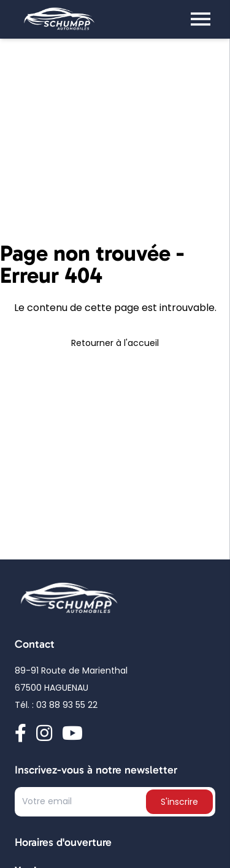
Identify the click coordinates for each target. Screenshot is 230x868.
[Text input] (82, 804)
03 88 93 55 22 (67, 706)
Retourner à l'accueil (115, 344)
